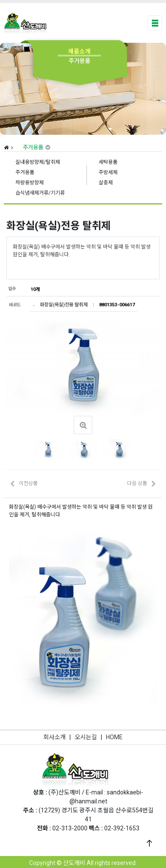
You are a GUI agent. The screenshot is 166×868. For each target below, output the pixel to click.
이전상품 (28, 483)
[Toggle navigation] (155, 23)
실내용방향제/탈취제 (38, 162)
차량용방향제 (30, 183)
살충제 (106, 183)
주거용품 (25, 172)
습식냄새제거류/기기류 (40, 193)
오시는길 (86, 737)
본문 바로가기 (0, 0)
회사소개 (54, 737)
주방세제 (108, 172)
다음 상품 (137, 483)
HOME (114, 737)
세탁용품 (108, 162)
